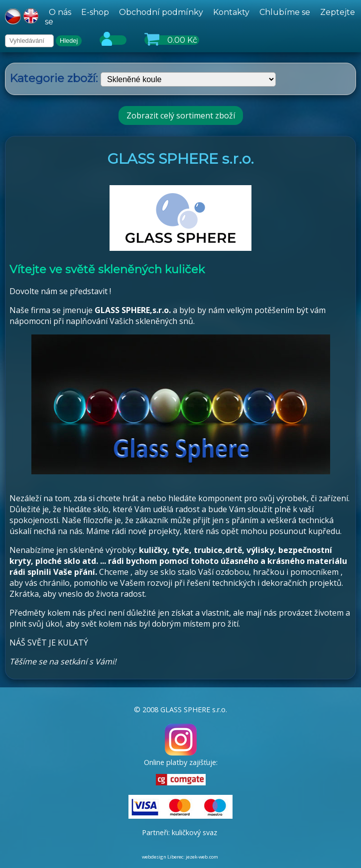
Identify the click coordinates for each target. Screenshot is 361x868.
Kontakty (231, 12)
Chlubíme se (285, 12)
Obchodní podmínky (161, 12)
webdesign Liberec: (163, 857)
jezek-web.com (202, 857)
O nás (60, 12)
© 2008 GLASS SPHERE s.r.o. (180, 709)
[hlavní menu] (200, 17)
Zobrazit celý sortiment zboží (181, 115)
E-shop (95, 12)
